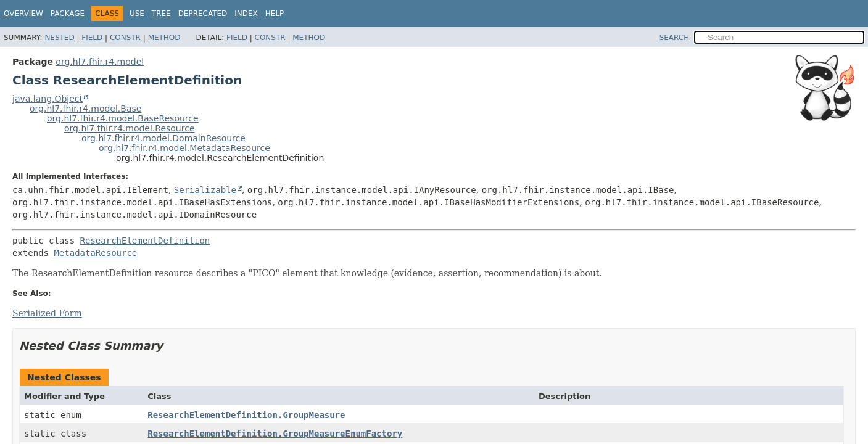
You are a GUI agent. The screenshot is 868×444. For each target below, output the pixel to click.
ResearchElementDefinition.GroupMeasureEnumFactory (275, 434)
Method (164, 38)
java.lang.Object (48, 99)
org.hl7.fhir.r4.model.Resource (130, 128)
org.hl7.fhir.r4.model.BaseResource (123, 118)
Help (275, 14)
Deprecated (203, 14)
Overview (23, 14)
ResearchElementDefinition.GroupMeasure (246, 415)
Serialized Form (47, 313)
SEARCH (675, 38)
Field (92, 38)
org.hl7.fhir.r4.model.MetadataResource (184, 148)
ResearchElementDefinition (145, 240)
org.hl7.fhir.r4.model (100, 62)
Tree (161, 14)
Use (137, 14)
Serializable (205, 190)
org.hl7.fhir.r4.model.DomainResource (163, 138)
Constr (125, 38)
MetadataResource (95, 253)
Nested (59, 38)
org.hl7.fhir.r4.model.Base (85, 109)
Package (68, 14)
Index (246, 14)
